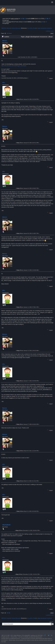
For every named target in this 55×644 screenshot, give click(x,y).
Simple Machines (17, 635)
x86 (22, 19)
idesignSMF (27, 635)
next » (53, 31)
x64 (25, 19)
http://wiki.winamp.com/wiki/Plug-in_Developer (14, 66)
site (21, 637)
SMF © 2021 (10, 635)
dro (28, 28)
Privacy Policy (14, 637)
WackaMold (6, 525)
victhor (31, 28)
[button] (52, 2)
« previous (48, 31)
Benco (5, 41)
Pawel (34, 28)
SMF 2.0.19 (4, 635)
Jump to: (51, 622)
